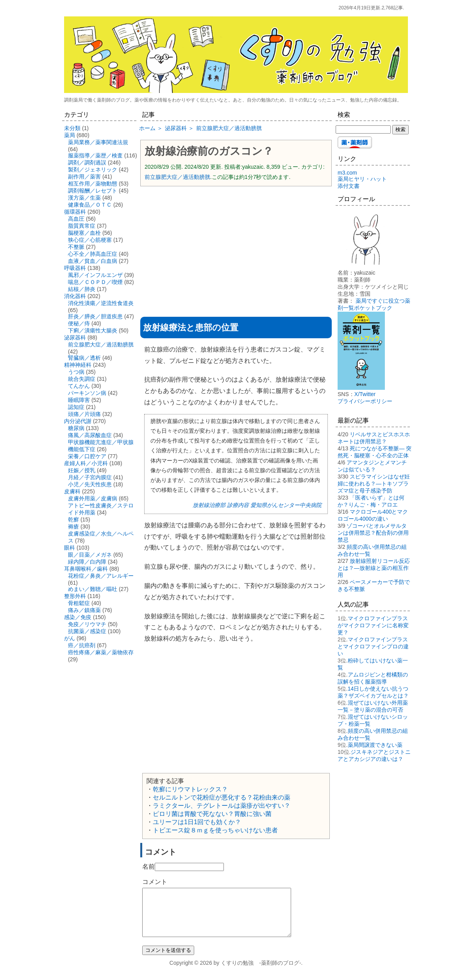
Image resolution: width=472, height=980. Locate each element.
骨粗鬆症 (79, 603)
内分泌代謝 (78, 421)
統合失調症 (82, 379)
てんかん (79, 386)
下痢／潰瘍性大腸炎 (93, 330)
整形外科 (75, 596)
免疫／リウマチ (87, 624)
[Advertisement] (236, 249)
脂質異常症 (82, 226)
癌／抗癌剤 (82, 645)
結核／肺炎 (82, 289)
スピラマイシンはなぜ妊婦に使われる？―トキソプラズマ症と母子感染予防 (374, 484)
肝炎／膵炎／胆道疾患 (95, 316)
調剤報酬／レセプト (93, 191)
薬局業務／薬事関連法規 (98, 142)
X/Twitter (365, 394)
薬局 (70, 135)
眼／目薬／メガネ (90, 555)
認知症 (76, 407)
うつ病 (76, 372)
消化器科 (75, 296)
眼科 (70, 548)
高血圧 (76, 219)
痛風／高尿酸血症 (90, 435)
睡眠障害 (79, 400)
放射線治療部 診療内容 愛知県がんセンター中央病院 (257, 505)
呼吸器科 (75, 268)
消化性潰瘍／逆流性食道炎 (101, 303)
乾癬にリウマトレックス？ (190, 789)
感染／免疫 (78, 617)
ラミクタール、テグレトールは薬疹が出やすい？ (222, 806)
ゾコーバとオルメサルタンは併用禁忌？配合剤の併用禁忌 (373, 533)
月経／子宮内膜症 (90, 477)
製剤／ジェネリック (93, 170)
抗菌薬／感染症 (87, 631)
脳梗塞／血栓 (84, 233)
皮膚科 (72, 491)
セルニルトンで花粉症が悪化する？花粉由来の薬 (222, 797)
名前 (148, 867)
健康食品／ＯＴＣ (90, 205)
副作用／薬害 (84, 177)
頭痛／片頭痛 (84, 414)
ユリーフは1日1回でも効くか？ (197, 822)
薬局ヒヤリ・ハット (362, 179)
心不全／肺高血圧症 (93, 254)
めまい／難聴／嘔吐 (93, 589)
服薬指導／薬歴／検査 (95, 155)
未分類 (72, 128)
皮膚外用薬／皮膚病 (93, 498)
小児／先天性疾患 (90, 484)
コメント (155, 882)
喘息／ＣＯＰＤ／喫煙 (95, 282)
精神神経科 (78, 365)
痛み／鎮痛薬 (84, 610)
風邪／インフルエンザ (95, 275)
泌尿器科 (75, 337)
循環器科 (75, 212)
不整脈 (76, 247)
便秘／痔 (79, 323)
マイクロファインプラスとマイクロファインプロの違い (373, 646)
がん (70, 638)
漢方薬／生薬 (84, 198)
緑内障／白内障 (87, 562)
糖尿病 (76, 428)
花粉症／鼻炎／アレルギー (101, 576)
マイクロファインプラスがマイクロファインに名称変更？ (373, 625)
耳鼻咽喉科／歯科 (86, 569)
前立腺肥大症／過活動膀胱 (177, 177)
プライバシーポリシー (365, 401)
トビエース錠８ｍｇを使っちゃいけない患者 (215, 830)
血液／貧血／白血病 (93, 261)
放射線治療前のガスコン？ (209, 151)
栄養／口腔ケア (87, 456)
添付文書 (349, 186)
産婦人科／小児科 (86, 463)
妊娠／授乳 (82, 470)
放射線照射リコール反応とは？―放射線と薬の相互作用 (374, 568)
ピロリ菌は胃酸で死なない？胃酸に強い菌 (212, 814)
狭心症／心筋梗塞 (90, 240)
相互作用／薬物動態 (93, 184)
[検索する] (363, 129)
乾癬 (73, 519)
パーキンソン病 (87, 393)
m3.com (347, 173)
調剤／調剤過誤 (87, 162)
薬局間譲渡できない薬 (375, 745)
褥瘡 (73, 527)
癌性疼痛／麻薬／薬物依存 (101, 652)
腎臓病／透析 (84, 358)
